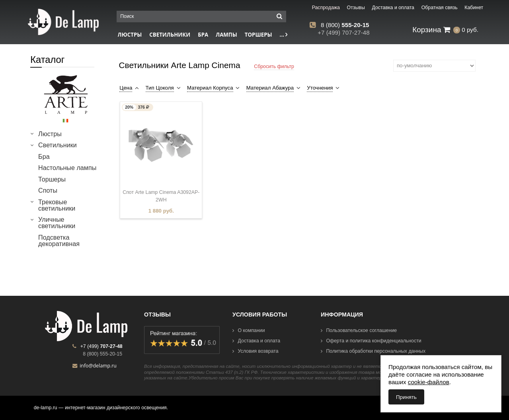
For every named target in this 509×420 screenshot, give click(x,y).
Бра (203, 35)
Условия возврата (255, 351)
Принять (406, 397)
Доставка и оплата (256, 341)
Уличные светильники (57, 223)
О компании (249, 330)
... (284, 35)
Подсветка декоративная (59, 240)
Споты (48, 190)
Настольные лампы (67, 168)
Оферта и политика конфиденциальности (371, 341)
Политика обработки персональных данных (373, 351)
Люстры (130, 35)
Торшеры (258, 35)
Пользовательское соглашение (359, 330)
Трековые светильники (57, 205)
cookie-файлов (429, 382)
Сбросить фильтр (274, 66)
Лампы (226, 35)
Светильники (170, 35)
